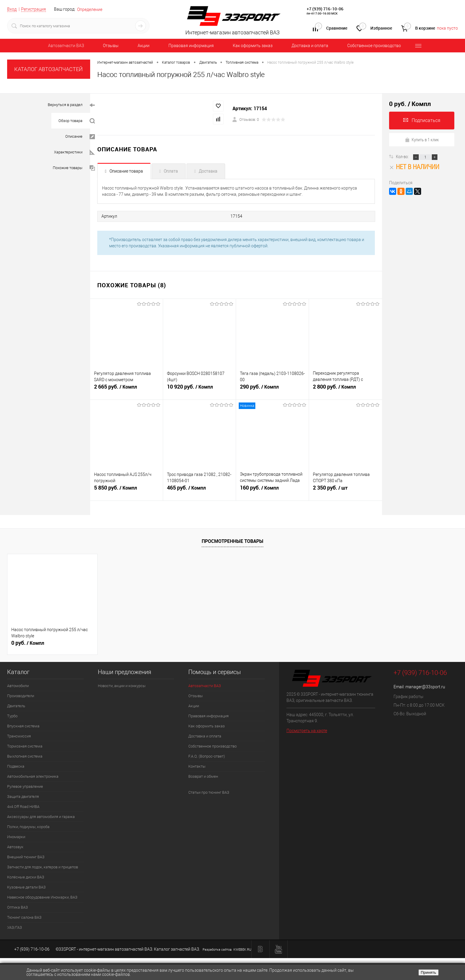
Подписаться (422, 120)
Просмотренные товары (232, 541)
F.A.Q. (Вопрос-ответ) (207, 756)
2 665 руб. (126, 389)
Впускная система (23, 725)
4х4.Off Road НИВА (23, 806)
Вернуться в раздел (71, 105)
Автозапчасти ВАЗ (66, 46)
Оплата (171, 171)
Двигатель (16, 705)
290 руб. (272, 389)
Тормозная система (25, 746)
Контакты (197, 766)
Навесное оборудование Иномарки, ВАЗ (42, 897)
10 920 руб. (199, 389)
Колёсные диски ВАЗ (26, 876)
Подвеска (16, 766)
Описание (80, 137)
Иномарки (16, 836)
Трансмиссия (19, 736)
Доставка (208, 171)
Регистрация (34, 9)
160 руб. (272, 490)
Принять (429, 972)
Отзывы (111, 46)
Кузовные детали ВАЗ (26, 887)
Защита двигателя (23, 796)
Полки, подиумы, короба (28, 826)
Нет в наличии (414, 167)
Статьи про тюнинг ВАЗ (209, 792)
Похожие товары (74, 168)
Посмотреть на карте (307, 730)
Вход (12, 9)
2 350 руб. (345, 490)
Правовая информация (191, 46)
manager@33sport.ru (425, 686)
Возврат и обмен (203, 776)
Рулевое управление (25, 786)
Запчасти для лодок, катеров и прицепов (43, 866)
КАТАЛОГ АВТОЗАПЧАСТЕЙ (48, 69)
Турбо (12, 715)
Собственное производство (374, 46)
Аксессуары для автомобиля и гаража (41, 816)
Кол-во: (403, 156)
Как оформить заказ (253, 46)
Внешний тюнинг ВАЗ (26, 856)
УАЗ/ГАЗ (15, 927)
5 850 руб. (126, 490)
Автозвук (15, 846)
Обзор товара (77, 121)
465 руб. (199, 490)
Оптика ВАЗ (17, 907)
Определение (90, 9)
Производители (21, 695)
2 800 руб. (345, 389)
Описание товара (126, 171)
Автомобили (18, 685)
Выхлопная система (25, 756)
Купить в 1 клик (422, 139)
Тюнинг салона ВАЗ (24, 917)
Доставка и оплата (310, 46)
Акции (144, 46)
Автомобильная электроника (33, 776)
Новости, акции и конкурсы (122, 685)
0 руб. (28, 642)
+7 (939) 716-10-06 (325, 9)
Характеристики (74, 152)
